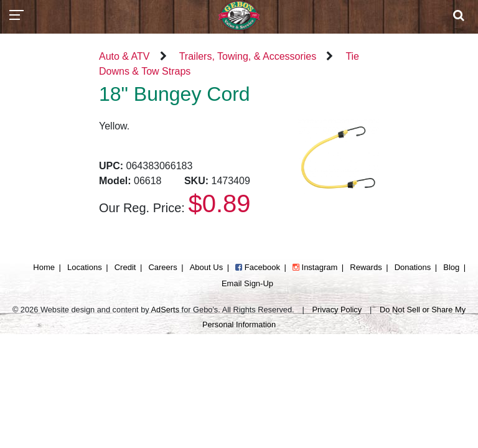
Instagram (315, 267)
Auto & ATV (124, 56)
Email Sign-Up (247, 283)
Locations (85, 267)
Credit (125, 267)
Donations (413, 267)
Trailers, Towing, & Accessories (248, 56)
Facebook (258, 267)
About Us (206, 267)
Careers (162, 267)
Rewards (366, 267)
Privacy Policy (337, 310)
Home (44, 267)
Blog (451, 267)
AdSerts (166, 310)
